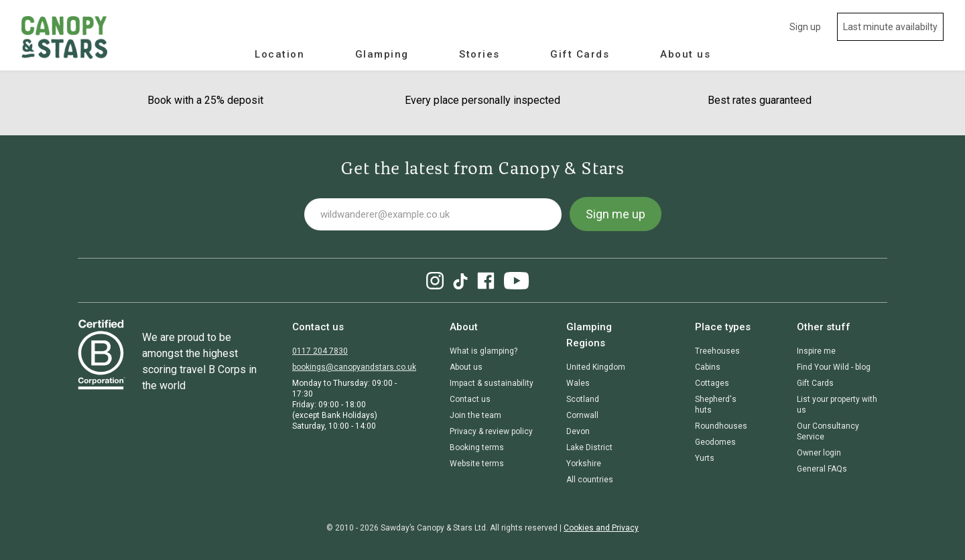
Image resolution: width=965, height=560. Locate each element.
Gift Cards (580, 54)
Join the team (475, 415)
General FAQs (822, 469)
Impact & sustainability (492, 383)
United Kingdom (596, 367)
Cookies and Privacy (601, 528)
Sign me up (616, 214)
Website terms (477, 464)
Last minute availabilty (890, 27)
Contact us (470, 399)
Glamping (382, 54)
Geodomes (715, 442)
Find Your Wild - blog (834, 367)
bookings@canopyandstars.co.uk (354, 367)
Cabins (708, 367)
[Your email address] (433, 214)
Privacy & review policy (491, 431)
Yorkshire (584, 464)
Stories (479, 54)
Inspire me (816, 351)
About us (685, 54)
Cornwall (582, 415)
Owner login (819, 453)
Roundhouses (721, 426)
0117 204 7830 (320, 351)
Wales (578, 383)
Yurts (705, 458)
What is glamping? (484, 351)
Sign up (805, 27)
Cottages (712, 383)
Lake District (589, 447)
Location (279, 54)
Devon (578, 431)
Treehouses (717, 351)
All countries (590, 480)
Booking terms (477, 447)
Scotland (583, 399)
